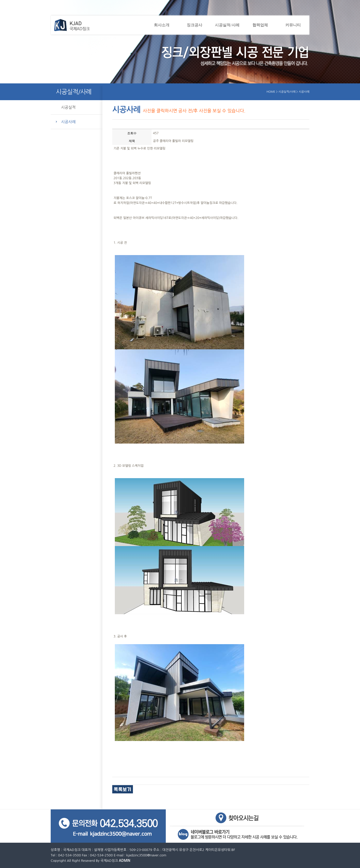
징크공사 (194, 25)
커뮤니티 (293, 25)
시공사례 (68, 122)
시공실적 (68, 107)
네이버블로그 (238, 835)
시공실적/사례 (227, 25)
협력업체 (260, 25)
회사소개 (162, 25)
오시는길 (238, 818)
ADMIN (125, 861)
